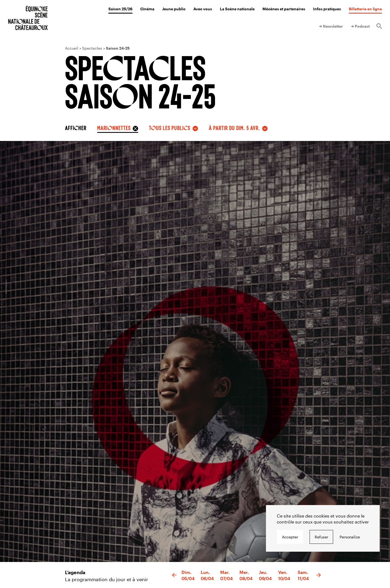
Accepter (290, 537)
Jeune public (174, 9)
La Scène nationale (237, 9)
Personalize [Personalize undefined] (350, 537)
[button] (174, 575)
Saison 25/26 (120, 9)
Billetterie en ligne (365, 9)
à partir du (234, 128)
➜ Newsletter (331, 26)
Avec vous (203, 9)
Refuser (321, 537)
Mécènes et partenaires (284, 9)
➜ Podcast (360, 26)
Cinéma (147, 9)
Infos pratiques (327, 9)
